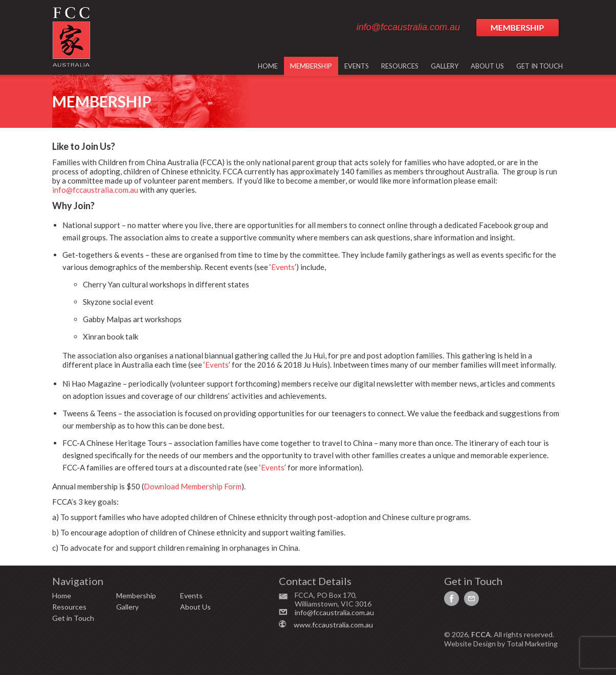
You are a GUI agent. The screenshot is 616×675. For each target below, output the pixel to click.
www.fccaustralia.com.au (333, 625)
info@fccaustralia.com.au (408, 27)
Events (283, 267)
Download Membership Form (193, 486)
